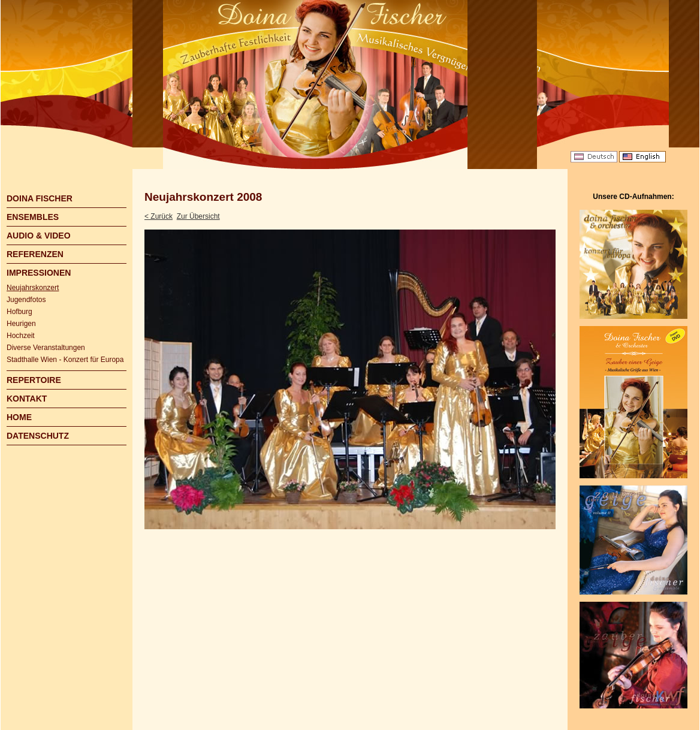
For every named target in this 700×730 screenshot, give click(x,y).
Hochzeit (21, 336)
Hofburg (19, 312)
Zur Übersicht (198, 216)
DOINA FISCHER (40, 198)
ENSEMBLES (33, 217)
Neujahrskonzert (33, 288)
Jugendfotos (26, 300)
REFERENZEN (35, 254)
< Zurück (159, 216)
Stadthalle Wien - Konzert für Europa (65, 360)
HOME (19, 417)
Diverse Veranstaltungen (46, 348)
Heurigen (21, 324)
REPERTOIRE (34, 380)
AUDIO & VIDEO (39, 236)
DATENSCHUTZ (38, 436)
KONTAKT (27, 399)
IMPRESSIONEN (39, 273)
